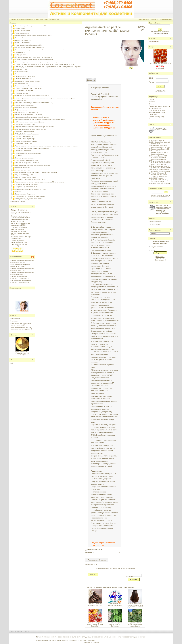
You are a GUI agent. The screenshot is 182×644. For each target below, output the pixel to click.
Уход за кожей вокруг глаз (24, 175)
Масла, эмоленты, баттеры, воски (27, 112)
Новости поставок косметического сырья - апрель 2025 (22, 273)
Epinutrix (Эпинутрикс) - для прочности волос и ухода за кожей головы (135, 605)
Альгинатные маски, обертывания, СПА (29, 45)
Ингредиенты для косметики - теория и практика (21, 324)
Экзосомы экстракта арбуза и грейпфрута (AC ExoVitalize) (95, 624)
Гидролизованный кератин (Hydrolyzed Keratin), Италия (161, 167)
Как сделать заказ (155, 108)
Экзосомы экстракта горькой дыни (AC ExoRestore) (115, 624)
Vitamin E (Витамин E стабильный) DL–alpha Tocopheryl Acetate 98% (159, 175)
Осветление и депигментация (25, 124)
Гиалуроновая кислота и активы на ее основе (31, 74)
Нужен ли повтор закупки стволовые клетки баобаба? (20, 217)
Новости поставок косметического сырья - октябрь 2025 (22, 269)
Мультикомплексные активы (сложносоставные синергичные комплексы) (40, 120)
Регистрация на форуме (157, 110)
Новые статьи (15, 319)
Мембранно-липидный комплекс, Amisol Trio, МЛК (160, 146)
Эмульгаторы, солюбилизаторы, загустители (30, 189)
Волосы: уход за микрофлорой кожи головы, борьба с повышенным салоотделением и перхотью (48, 67)
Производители (155, 230)
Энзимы (18, 192)
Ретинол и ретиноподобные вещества (28, 153)
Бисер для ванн (20, 55)
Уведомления (154, 202)
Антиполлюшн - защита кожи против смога (30, 47)
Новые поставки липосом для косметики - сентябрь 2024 (21, 281)
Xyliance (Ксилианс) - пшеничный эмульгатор (19, 241)
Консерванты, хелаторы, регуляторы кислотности (32, 96)
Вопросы (14, 360)
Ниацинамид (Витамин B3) (160, 149)
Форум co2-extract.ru (19, 210)
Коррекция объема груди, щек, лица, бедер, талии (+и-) (34, 103)
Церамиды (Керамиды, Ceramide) (27, 184)
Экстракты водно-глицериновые (26, 187)
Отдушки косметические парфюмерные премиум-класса (34, 127)
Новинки (14, 335)
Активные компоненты (49, 19)
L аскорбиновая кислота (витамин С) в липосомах (19, 245)
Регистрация (160, 90)
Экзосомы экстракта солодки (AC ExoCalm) (95, 604)
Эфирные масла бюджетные (25, 194)
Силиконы (19, 156)
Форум (13, 206)
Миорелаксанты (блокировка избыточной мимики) (32, 117)
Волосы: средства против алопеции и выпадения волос (34, 59)
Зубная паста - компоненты (24, 91)
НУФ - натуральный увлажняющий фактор (30, 122)
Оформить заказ (166, 19)
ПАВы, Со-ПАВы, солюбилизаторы (27, 134)
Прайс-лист (153, 115)
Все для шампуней (22, 71)
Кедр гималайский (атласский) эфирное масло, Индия (135, 624)
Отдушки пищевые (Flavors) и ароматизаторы (31, 129)
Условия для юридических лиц (159, 106)
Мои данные (143, 19)
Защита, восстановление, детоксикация (29, 88)
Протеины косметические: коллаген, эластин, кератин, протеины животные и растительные (46, 146)
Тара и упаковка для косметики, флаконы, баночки (32, 165)
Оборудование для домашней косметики (29, 199)
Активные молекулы (22, 33)
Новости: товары (155, 224)
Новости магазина (155, 222)
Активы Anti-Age (21, 38)
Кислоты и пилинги (22, 93)
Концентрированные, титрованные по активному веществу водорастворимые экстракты (45, 98)
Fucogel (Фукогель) (158, 140)
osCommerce (95, 642)
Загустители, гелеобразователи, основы (29, 86)
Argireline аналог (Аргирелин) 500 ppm (115, 604)
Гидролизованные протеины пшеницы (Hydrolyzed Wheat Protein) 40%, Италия (161, 163)
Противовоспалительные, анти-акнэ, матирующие (32, 148)
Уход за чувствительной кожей (26, 177)
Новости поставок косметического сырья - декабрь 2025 (22, 261)
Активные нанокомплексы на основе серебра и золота (34, 35)
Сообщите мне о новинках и (164, 209)
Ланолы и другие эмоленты (24, 105)
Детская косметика (22, 84)
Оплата (151, 104)
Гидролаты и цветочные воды (25, 76)
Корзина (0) (154, 19)
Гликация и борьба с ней (24, 79)
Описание (91, 80)
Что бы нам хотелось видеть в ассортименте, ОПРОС (21, 224)
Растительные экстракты (24, 151)
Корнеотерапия (20, 100)
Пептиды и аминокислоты (24, 136)
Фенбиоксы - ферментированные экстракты (30, 180)
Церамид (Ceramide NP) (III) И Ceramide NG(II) (21, 238)
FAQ (12, 363)
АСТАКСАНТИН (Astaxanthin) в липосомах (160, 64)
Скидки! (151, 100)
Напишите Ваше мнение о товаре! (161, 129)
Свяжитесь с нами (155, 119)
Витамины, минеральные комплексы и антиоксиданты (34, 57)
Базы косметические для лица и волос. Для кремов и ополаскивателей (39, 50)
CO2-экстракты (20, 28)
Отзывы (152, 125)
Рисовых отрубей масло (19, 227)
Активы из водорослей (23, 40)
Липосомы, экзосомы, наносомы (26, 108)
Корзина (152, 38)
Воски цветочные (21, 69)
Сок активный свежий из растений (27, 160)
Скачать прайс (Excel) (156, 117)
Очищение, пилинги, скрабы (25, 132)
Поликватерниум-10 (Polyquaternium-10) (22, 352)
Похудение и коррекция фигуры (26, 141)
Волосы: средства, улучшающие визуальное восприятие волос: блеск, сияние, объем (44, 64)
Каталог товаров (33, 19)
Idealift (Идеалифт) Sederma (161, 183)
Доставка (152, 102)
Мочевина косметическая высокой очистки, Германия (161, 170)
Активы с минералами (23, 43)
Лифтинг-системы (21, 110)
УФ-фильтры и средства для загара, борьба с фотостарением (36, 172)
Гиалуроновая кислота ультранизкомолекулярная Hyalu (20, 233)
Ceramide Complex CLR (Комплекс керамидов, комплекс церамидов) (159, 158)
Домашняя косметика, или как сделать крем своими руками (21, 328)
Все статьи (14, 321)
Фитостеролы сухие (17, 229)
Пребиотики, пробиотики (23, 144)
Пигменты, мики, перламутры (25, 139)
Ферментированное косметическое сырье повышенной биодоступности (40, 182)
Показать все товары (18, 201)
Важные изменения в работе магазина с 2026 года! (20, 265)
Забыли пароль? (160, 92)
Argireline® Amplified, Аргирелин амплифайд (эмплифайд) (115, 569)
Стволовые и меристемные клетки (27, 163)
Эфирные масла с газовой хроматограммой (30, 196)
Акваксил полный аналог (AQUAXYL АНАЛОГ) (19, 220)
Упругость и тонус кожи (23, 170)
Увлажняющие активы (23, 168)
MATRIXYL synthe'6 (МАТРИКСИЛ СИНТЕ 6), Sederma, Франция (160, 180)
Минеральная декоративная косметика (28, 115)
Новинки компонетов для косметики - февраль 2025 (19, 277)
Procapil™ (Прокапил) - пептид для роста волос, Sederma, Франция (160, 152)
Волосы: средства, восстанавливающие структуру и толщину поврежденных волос (43, 62)
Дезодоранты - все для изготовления (28, 81)
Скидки (152, 47)
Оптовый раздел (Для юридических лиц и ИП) (31, 26)
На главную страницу (18, 19)
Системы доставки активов (24, 158)
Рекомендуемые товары (157, 112)
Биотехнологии (20, 52)
